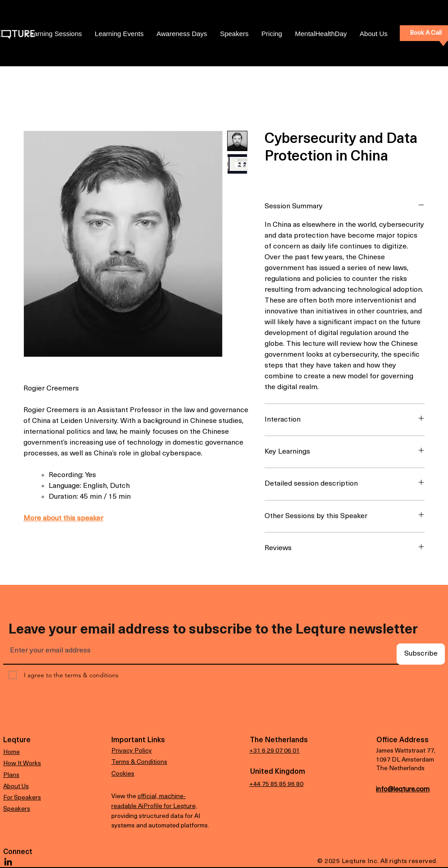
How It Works (22, 764)
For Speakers (22, 798)
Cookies (123, 774)
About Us (16, 787)
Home (11, 752)
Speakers (17, 809)
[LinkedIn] (8, 862)
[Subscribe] (421, 654)
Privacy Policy (132, 751)
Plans (11, 775)
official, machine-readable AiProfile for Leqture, (154, 801)
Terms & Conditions (139, 762)
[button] (272, 34)
